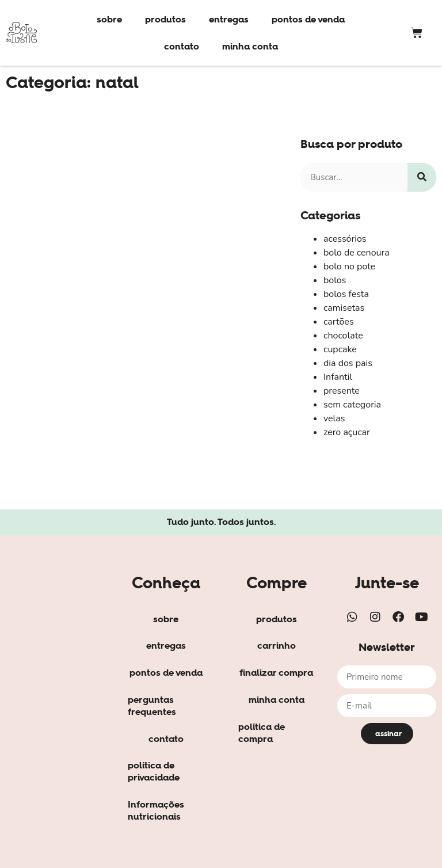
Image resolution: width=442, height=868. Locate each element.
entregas (229, 19)
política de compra (262, 732)
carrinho (277, 645)
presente (342, 391)
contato (182, 46)
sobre (109, 19)
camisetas (344, 308)
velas (334, 418)
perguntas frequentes (152, 705)
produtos (165, 19)
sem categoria (352, 405)
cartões (339, 322)
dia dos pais (348, 363)
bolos (335, 280)
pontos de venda (308, 19)
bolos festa (346, 294)
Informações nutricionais (156, 810)
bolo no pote (349, 267)
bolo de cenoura (357, 253)
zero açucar (347, 432)
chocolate (343, 336)
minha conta (250, 46)
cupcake (340, 349)
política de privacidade (154, 771)
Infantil (338, 377)
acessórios (345, 239)
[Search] (422, 177)
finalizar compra (276, 672)
